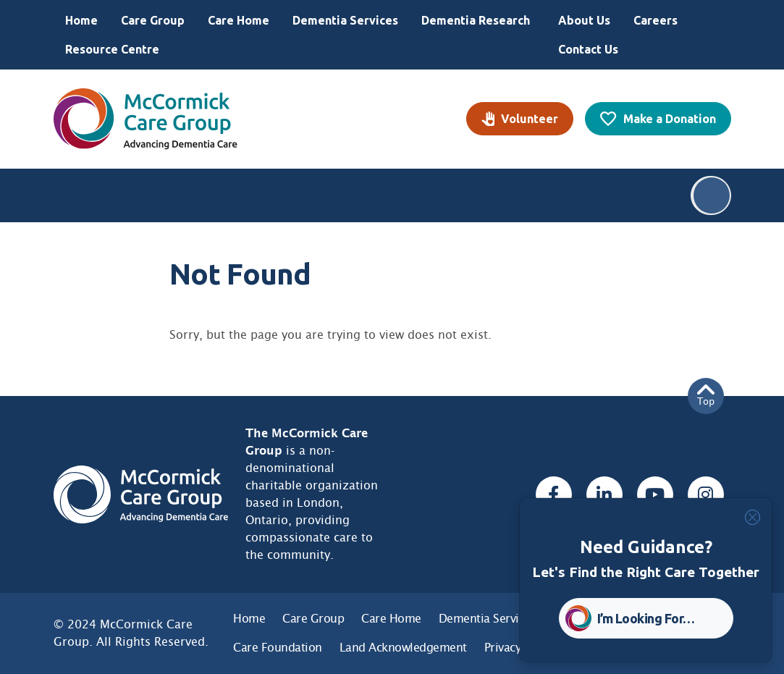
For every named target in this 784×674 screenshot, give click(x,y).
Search (712, 195)
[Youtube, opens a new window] (655, 494)
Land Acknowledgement (403, 648)
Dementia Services (345, 20)
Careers (656, 20)
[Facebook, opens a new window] (554, 494)
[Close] (753, 517)
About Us (584, 20)
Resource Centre (112, 49)
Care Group (153, 20)
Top (706, 396)
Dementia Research (476, 20)
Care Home (239, 20)
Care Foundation (278, 648)
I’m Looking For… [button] (646, 618)
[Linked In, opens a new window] (604, 494)
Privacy (503, 648)
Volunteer (530, 119)
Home (81, 20)
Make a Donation (670, 119)
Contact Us (588, 49)
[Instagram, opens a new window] (706, 494)
